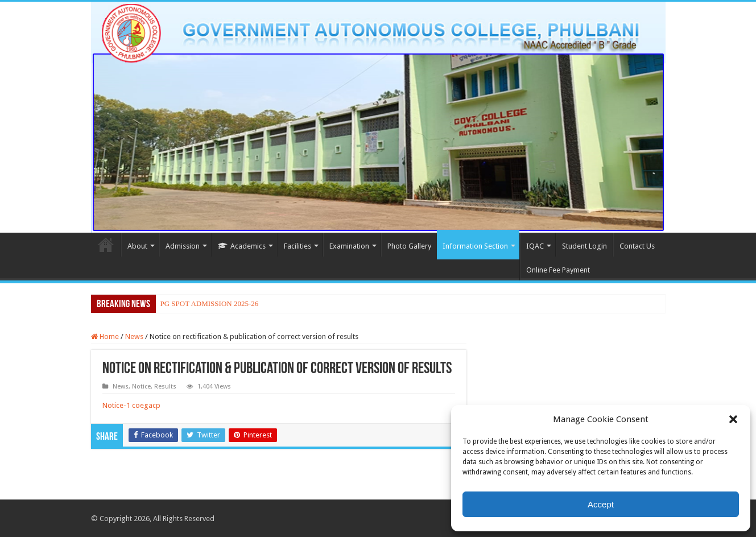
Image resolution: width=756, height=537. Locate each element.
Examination (349, 246)
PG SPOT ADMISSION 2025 (205, 303)
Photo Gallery (409, 246)
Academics (242, 246)
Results (165, 387)
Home (106, 245)
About (137, 246)
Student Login (584, 246)
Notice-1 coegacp (131, 405)
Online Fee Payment (558, 270)
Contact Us (637, 246)
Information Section (475, 246)
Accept (601, 504)
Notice (141, 387)
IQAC (535, 246)
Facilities (298, 246)
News (134, 336)
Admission (183, 246)
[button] (733, 419)
